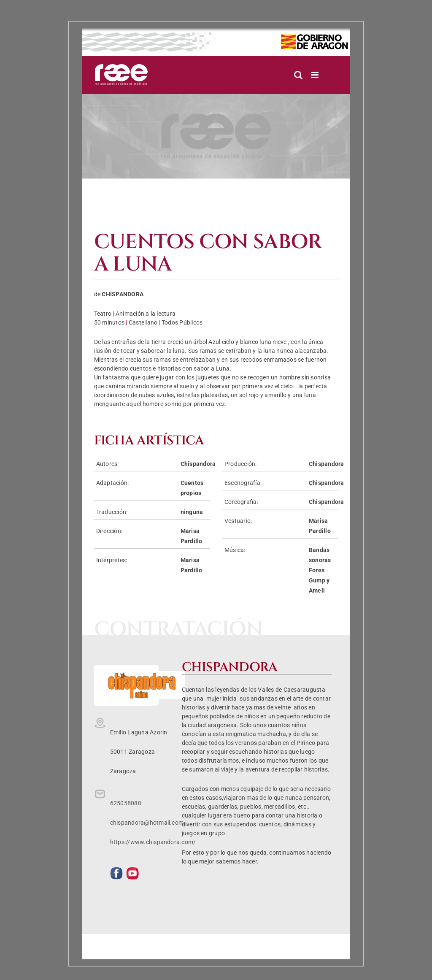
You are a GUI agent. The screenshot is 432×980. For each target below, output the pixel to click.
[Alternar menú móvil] (315, 75)
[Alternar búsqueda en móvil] (298, 75)
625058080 (126, 803)
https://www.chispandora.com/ (153, 842)
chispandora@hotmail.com (147, 823)
